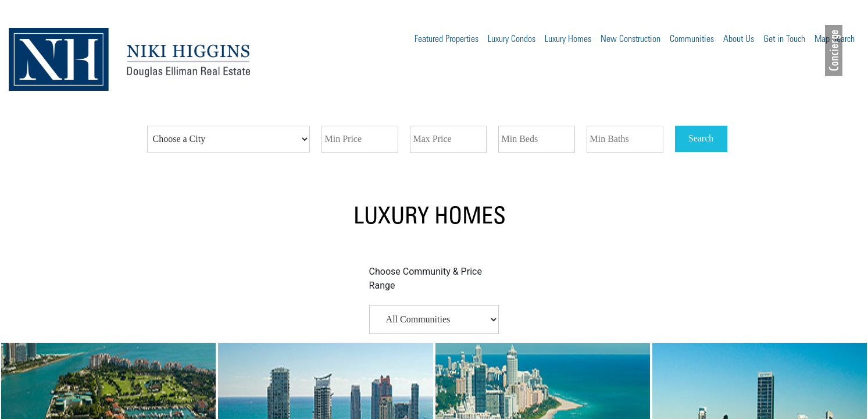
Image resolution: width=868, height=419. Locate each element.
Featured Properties (446, 40)
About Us (739, 40)
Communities (692, 40)
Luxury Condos (512, 40)
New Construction (631, 40)
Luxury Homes (568, 40)
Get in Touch (784, 40)
